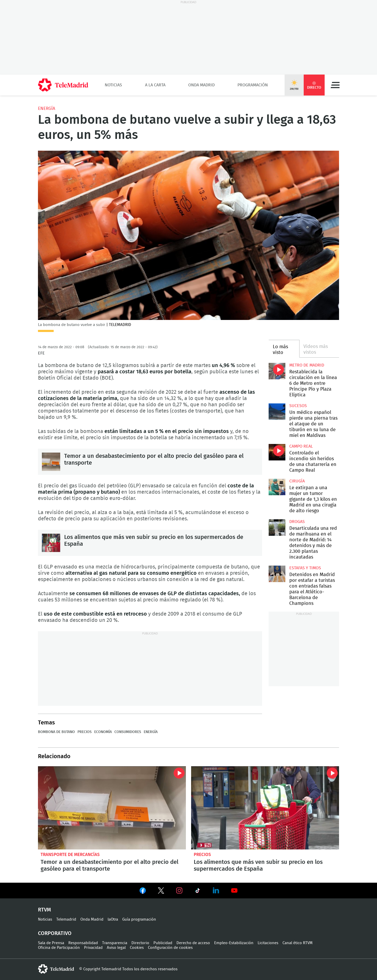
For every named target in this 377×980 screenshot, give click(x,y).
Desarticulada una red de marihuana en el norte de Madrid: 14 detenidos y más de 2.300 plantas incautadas (277, 528)
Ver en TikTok (198, 892)
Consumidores (128, 732)
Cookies (137, 948)
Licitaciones (268, 943)
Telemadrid (66, 919)
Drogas (297, 522)
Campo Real (301, 446)
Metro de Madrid (307, 365)
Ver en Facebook (143, 892)
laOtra (113, 919)
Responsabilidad (83, 943)
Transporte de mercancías (70, 855)
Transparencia (115, 943)
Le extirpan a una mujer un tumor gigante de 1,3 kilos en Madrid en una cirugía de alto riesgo (277, 487)
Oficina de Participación (59, 948)
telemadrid (56, 969)
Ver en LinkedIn (216, 891)
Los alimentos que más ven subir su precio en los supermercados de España (51, 543)
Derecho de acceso (193, 943)
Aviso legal (116, 948)
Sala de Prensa (51, 943)
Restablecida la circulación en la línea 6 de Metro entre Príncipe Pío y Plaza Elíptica (277, 371)
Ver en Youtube (234, 891)
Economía (103, 732)
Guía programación (139, 919)
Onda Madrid (201, 85)
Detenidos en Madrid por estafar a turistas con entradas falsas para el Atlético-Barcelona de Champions (277, 574)
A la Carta (155, 85)
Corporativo (55, 933)
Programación (253, 85)
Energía (47, 108)
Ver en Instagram (179, 891)
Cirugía (297, 481)
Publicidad (163, 943)
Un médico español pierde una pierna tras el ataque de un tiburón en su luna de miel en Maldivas (277, 412)
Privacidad (93, 948)
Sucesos (298, 406)
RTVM (45, 910)
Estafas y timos (305, 568)
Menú (335, 85)
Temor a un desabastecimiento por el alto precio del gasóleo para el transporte (51, 462)
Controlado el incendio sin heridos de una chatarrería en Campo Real (277, 452)
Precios (85, 732)
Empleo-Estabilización (234, 943)
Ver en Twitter (161, 892)
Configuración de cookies (170, 948)
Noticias (113, 85)
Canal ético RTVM (298, 943)
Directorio (140, 943)
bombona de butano (56, 732)
